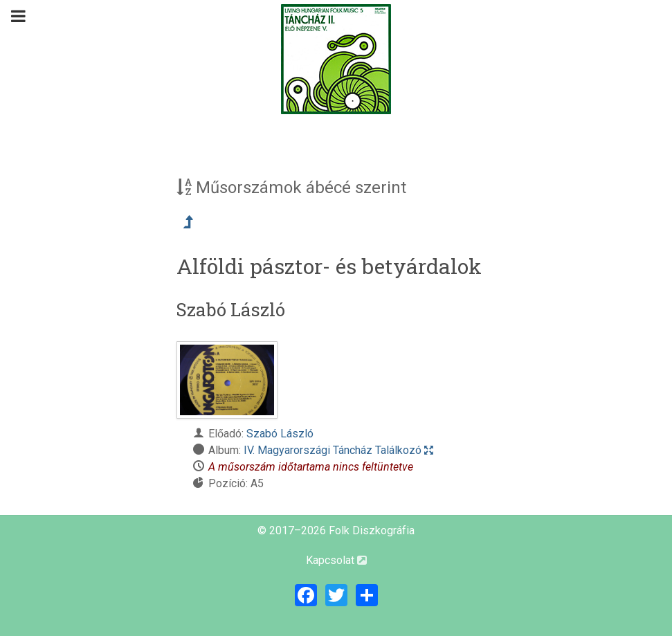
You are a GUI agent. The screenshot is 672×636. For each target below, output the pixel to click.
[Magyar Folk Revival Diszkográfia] (336, 59)
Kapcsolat (336, 560)
